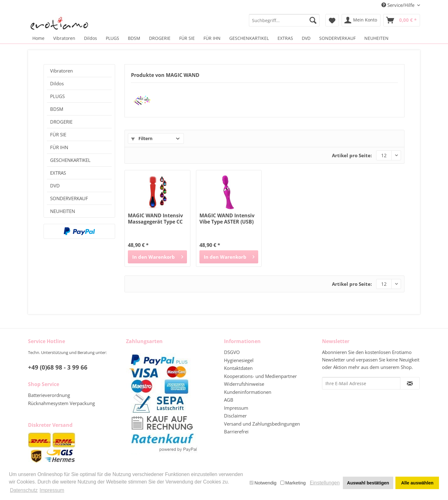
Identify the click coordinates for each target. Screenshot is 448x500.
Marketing (293, 483)
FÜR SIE (58, 134)
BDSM (57, 109)
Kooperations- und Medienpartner (260, 376)
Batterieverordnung (49, 395)
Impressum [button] (52, 490)
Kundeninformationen (248, 392)
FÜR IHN (59, 147)
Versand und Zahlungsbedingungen (262, 424)
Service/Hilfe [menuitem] (399, 5)
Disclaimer (235, 416)
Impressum (236, 408)
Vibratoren (61, 71)
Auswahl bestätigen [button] (368, 483)
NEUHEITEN (63, 211)
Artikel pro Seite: (352, 155)
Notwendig (263, 483)
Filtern (142, 138)
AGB (229, 400)
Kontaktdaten (238, 368)
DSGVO (232, 352)
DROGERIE (61, 122)
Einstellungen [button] (325, 483)
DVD (55, 186)
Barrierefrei (236, 432)
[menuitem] (284, 20)
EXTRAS (58, 173)
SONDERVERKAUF (69, 198)
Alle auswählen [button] (417, 483)
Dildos (57, 83)
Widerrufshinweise (244, 384)
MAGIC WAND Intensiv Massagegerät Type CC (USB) (155, 219)
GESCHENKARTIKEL (70, 160)
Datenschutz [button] (24, 490)
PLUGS (57, 96)
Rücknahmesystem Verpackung (61, 403)
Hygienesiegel (239, 360)
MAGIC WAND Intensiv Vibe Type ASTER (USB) (227, 219)
